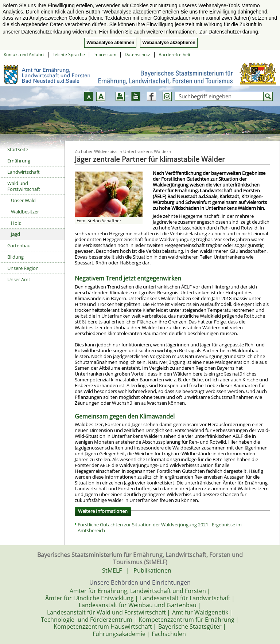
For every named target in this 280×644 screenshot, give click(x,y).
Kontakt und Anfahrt (24, 54)
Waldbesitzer (25, 212)
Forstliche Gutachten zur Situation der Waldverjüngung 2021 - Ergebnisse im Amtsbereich (160, 527)
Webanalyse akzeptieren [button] (169, 43)
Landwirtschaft (24, 172)
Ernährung (19, 161)
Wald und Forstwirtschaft (24, 186)
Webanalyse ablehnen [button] (110, 43)
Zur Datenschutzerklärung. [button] (230, 32)
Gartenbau (19, 246)
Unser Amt (19, 279)
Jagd (15, 234)
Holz (16, 223)
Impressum (105, 54)
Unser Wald (23, 200)
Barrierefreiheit (174, 54)
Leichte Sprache (69, 54)
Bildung (15, 257)
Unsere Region (23, 268)
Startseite (18, 149)
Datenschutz (137, 54)
